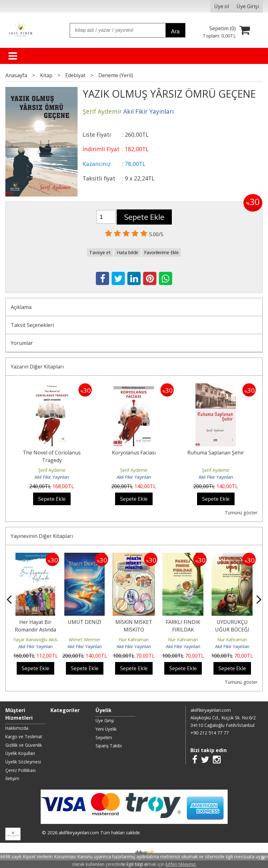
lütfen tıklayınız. (181, 864)
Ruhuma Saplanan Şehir (216, 453)
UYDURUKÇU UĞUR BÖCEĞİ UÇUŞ (232, 630)
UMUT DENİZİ (84, 622)
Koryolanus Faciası (134, 453)
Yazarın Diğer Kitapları (37, 367)
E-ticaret (124, 852)
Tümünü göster (241, 513)
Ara (175, 31)
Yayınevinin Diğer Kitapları (42, 536)
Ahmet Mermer (84, 640)
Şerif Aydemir (52, 470)
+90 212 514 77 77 (210, 733)
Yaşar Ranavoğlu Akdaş (37, 640)
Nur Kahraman (134, 640)
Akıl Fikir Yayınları (52, 477)
